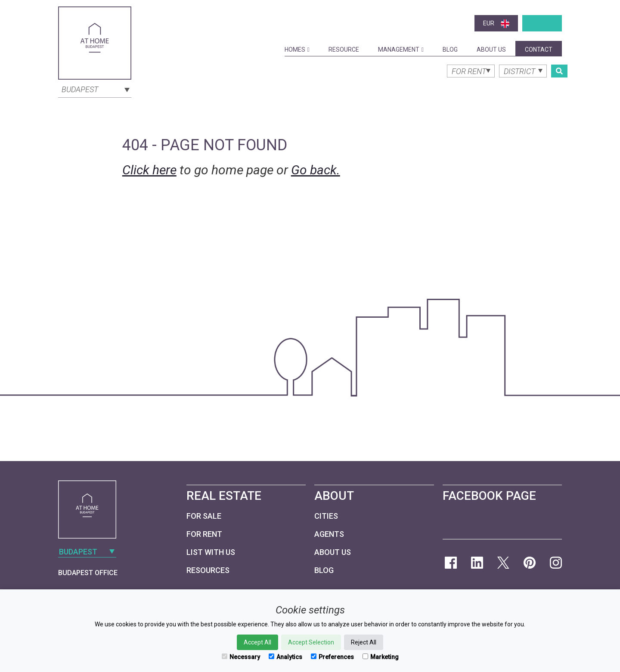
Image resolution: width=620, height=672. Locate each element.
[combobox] (95, 89)
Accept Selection (311, 642)
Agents (329, 534)
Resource (344, 50)
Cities (326, 516)
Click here (149, 170)
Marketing (381, 657)
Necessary (241, 657)
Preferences (332, 657)
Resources (208, 570)
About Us (491, 50)
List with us (211, 552)
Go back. (316, 170)
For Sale (204, 516)
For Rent (204, 534)
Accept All (257, 642)
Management (401, 50)
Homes (297, 50)
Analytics (285, 657)
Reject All (364, 642)
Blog (450, 50)
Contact (539, 50)
